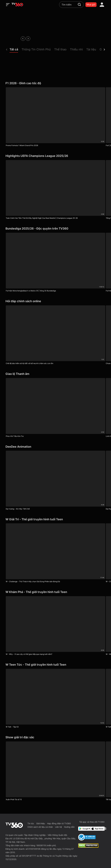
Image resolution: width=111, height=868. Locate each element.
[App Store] (96, 829)
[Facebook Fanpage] (105, 829)
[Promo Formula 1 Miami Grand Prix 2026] (55, 118)
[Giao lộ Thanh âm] (55, 374)
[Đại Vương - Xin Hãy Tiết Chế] (55, 481)
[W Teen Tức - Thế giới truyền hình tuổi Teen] (55, 665)
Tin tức (31, 823)
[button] (16, 50)
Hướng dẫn (69, 827)
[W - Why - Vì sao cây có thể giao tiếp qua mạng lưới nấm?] (55, 626)
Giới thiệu (41, 823)
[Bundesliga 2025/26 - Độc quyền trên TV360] (55, 229)
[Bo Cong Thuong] (87, 837)
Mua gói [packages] (91, 4)
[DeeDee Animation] (55, 447)
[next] (28, 39)
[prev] (23, 39)
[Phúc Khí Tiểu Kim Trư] (55, 408)
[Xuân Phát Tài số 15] (55, 772)
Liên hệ (58, 827)
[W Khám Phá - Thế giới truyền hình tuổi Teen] (55, 592)
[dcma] (88, 847)
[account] (102, 5)
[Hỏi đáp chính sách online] (55, 301)
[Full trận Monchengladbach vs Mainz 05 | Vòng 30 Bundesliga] (55, 263)
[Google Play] (84, 829)
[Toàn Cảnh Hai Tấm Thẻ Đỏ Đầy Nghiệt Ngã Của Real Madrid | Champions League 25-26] (55, 190)
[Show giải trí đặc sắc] (55, 737)
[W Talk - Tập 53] (55, 699)
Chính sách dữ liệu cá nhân (40, 827)
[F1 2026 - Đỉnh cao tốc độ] (55, 83)
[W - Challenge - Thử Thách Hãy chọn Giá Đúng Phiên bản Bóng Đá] (55, 554)
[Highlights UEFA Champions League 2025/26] (55, 156)
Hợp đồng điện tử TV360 (59, 823)
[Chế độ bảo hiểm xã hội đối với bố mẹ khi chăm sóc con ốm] (55, 336)
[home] (17, 5)
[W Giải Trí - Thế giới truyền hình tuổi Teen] (55, 519)
